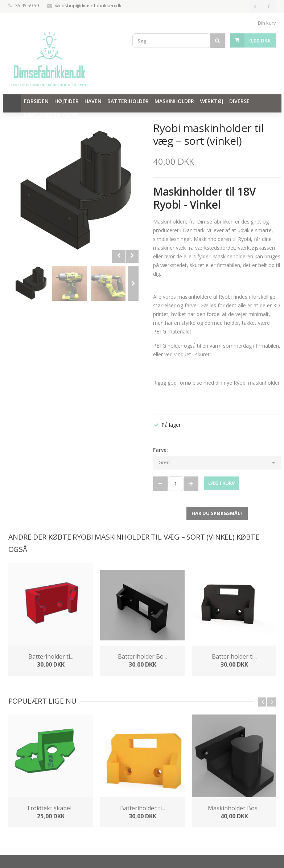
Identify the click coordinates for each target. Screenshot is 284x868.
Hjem (12, 103)
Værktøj (212, 101)
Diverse (239, 101)
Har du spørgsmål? (217, 513)
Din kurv (267, 23)
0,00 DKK (260, 40)
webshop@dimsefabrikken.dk (88, 5)
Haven (93, 101)
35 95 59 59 (28, 5)
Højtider (67, 101)
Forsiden (36, 101)
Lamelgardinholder (52, 115)
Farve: (160, 450)
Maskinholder (174, 101)
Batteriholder (128, 101)
